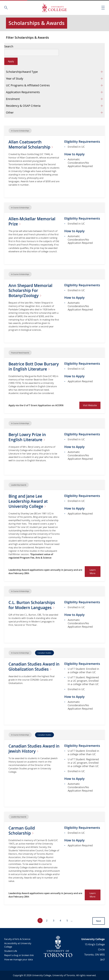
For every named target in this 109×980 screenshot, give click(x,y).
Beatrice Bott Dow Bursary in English (34, 366)
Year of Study (15, 79)
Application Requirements (23, 92)
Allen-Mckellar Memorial (32, 221)
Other (10, 112)
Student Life (11, 951)
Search (9, 46)
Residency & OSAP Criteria (23, 106)
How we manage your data (19, 959)
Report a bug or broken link (19, 955)
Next (99, 921)
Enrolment (13, 99)
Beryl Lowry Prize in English (28, 437)
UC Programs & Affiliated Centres (28, 85)
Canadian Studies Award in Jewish (34, 749)
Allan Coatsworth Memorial (32, 144)
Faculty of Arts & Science (17, 939)
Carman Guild (22, 831)
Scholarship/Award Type (22, 72)
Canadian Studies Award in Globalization (34, 667)
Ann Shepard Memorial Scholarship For (30, 291)
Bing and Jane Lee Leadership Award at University (28, 501)
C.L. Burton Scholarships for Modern (33, 605)
